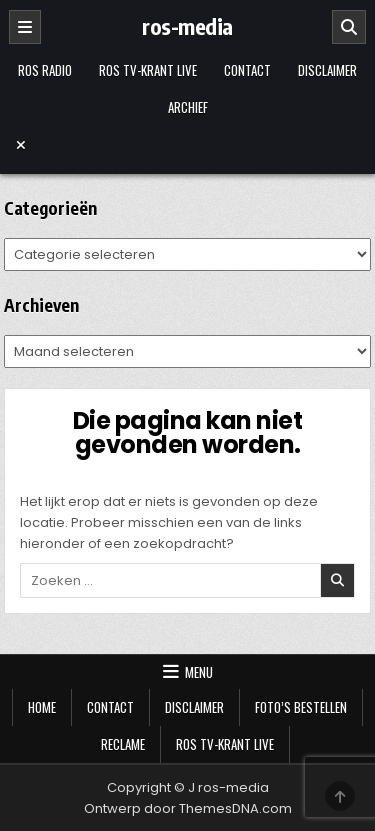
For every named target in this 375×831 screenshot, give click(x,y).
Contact (247, 70)
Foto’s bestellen (301, 707)
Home (42, 707)
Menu (199, 672)
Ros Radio (45, 70)
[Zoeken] (349, 27)
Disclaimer (327, 70)
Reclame (123, 744)
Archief (188, 107)
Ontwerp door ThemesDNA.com (188, 808)
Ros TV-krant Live (148, 70)
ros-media (187, 26)
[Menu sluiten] (188, 145)
